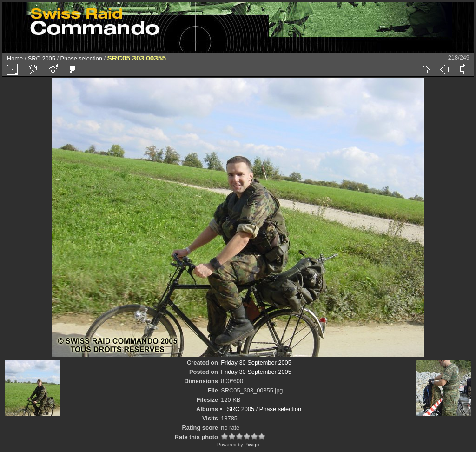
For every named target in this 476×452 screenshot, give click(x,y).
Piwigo (252, 445)
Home (15, 58)
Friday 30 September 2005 (256, 362)
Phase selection (81, 58)
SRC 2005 (42, 58)
